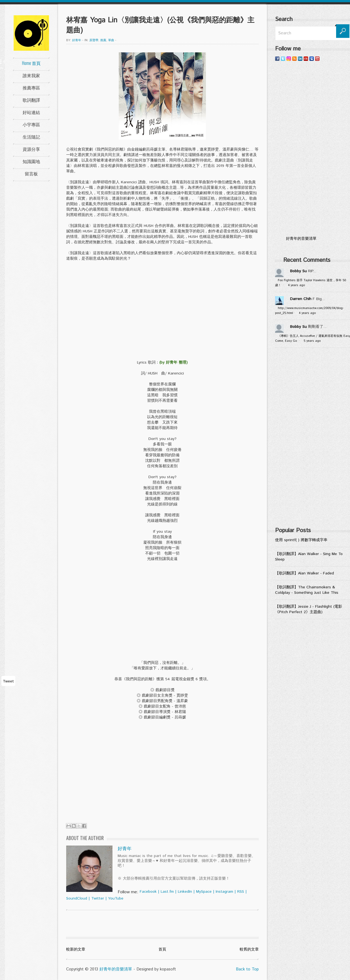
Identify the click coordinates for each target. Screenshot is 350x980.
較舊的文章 (249, 949)
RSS (241, 892)
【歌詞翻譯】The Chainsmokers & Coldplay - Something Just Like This (307, 590)
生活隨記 (31, 137)
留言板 (31, 173)
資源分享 (31, 149)
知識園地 (31, 161)
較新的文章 (76, 949)
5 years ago (312, 341)
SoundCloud (77, 898)
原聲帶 (94, 40)
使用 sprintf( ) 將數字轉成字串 (301, 540)
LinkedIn (185, 892)
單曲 (111, 40)
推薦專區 (31, 88)
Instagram (224, 892)
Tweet (8, 681)
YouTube (116, 898)
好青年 (77, 40)
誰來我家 (31, 75)
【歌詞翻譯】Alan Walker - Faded (305, 573)
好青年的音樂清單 (116, 969)
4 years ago (296, 285)
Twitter (98, 898)
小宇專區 (31, 124)
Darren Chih (301, 299)
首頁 (162, 949)
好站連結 (31, 112)
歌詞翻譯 (31, 100)
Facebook (148, 892)
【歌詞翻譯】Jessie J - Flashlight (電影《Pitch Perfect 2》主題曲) (309, 609)
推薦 (103, 40)
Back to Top (247, 969)
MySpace (204, 892)
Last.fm (167, 892)
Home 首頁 (31, 63)
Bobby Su (298, 271)
